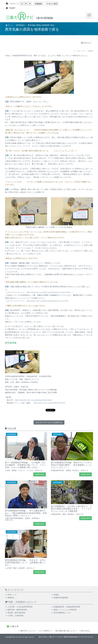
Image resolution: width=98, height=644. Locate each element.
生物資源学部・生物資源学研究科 (67, 607)
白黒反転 (39, 4)
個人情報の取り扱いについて (66, 631)
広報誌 (56, 595)
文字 (15, 4)
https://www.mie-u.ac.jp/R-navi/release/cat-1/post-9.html (48, 292)
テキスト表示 (52, 4)
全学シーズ (12, 595)
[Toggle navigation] (89, 16)
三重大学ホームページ (27, 631)
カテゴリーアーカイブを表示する (49, 422)
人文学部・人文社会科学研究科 (20, 607)
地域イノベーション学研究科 (65, 610)
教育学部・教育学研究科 (17, 610)
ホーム (10, 25)
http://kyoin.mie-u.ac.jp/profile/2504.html (49, 403)
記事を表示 (40, 474)
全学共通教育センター (62, 613)
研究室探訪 (20, 25)
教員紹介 (11, 598)
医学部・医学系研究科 (16, 613)
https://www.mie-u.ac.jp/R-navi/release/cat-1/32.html (47, 301)
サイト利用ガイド (45, 631)
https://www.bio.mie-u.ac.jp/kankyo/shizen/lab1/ (33, 400)
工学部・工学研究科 (16, 616)
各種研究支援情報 (61, 598)
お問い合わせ (85, 631)
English (12, 8)
